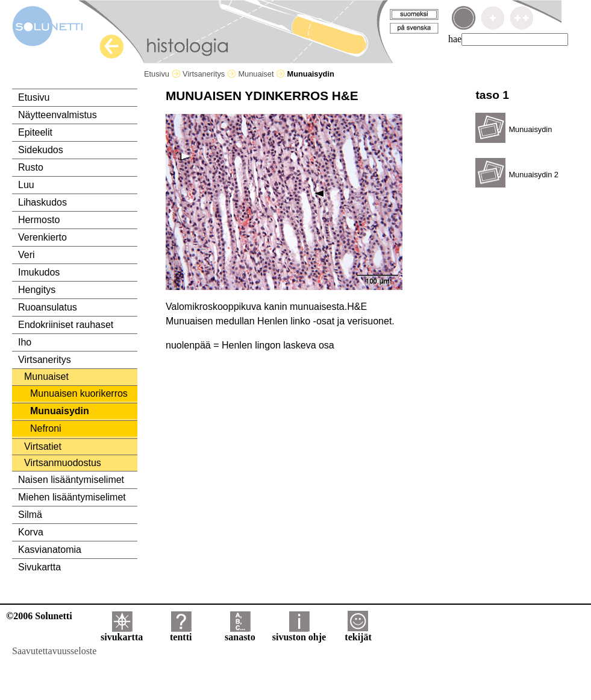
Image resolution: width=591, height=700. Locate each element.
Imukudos (39, 272)
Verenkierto (42, 237)
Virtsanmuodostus (63, 463)
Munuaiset (261, 74)
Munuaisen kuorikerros (79, 393)
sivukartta (122, 633)
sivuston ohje (299, 633)
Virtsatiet (43, 446)
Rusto (31, 167)
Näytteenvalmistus (58, 115)
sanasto (240, 633)
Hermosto (39, 220)
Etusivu (162, 74)
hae (455, 39)
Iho (25, 342)
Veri (27, 255)
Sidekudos (41, 150)
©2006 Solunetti (39, 616)
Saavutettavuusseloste (54, 651)
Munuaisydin (60, 411)
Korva (31, 532)
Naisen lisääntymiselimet (71, 480)
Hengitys (37, 290)
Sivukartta (39, 567)
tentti (181, 633)
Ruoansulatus (48, 307)
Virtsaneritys (209, 74)
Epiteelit (35, 132)
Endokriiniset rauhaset (66, 325)
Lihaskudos (42, 202)
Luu (26, 185)
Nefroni (46, 428)
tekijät (358, 633)
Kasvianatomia (50, 550)
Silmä (30, 515)
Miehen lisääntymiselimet (72, 497)
